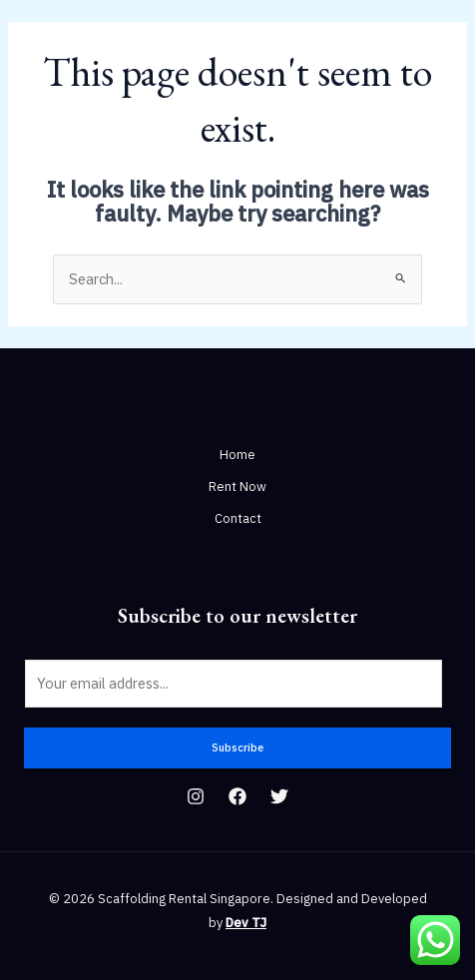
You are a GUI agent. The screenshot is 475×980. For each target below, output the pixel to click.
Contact (238, 518)
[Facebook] (237, 796)
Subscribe (237, 747)
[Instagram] (196, 796)
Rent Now (237, 487)
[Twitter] (279, 796)
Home (237, 455)
